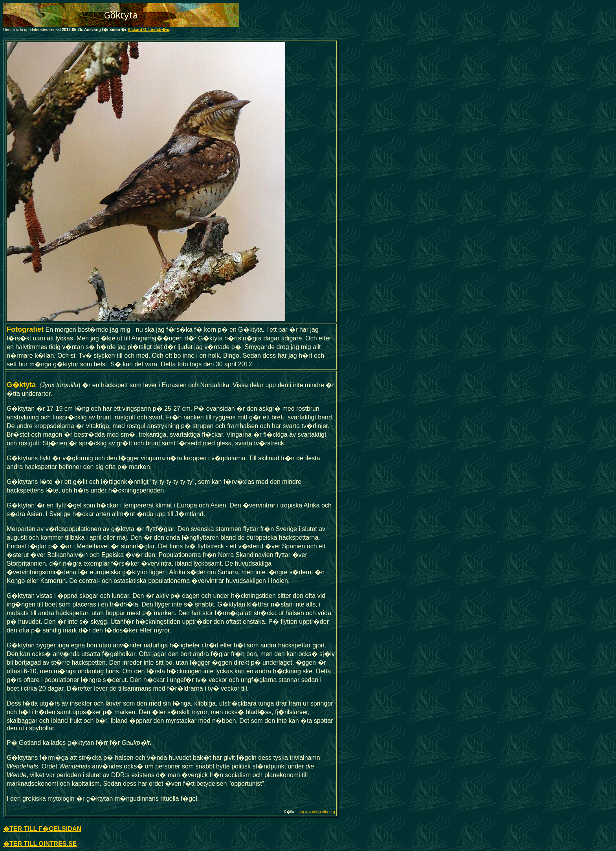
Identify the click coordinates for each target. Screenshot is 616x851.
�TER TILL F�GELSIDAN (42, 829)
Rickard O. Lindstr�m (148, 30)
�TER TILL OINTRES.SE (40, 844)
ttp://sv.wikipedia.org (317, 812)
